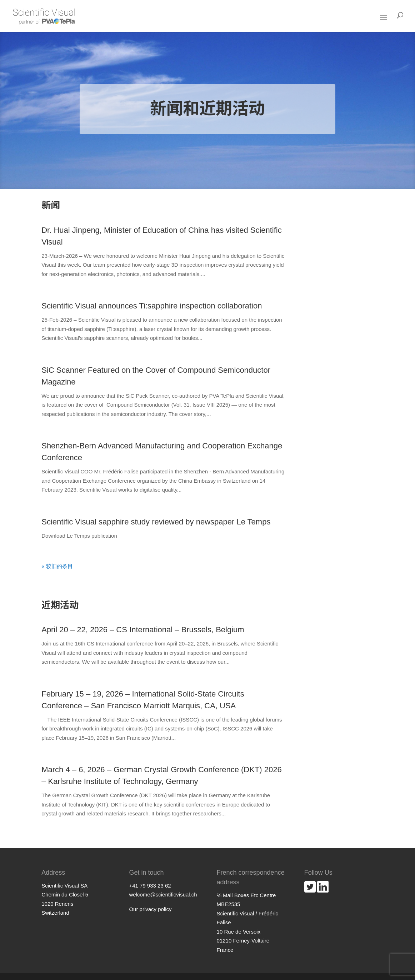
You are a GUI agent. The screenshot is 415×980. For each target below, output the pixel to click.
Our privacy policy (150, 909)
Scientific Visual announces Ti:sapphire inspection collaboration (152, 306)
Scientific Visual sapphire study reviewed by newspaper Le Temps (156, 522)
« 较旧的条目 (57, 566)
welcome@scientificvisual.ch (163, 894)
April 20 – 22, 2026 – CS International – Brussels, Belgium (143, 630)
